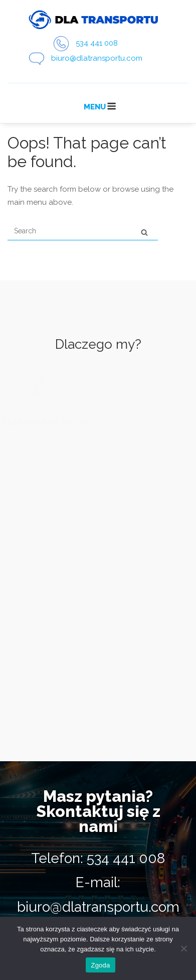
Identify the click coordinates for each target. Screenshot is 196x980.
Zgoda (100, 965)
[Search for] (83, 231)
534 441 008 (97, 43)
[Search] (144, 232)
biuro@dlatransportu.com (97, 58)
